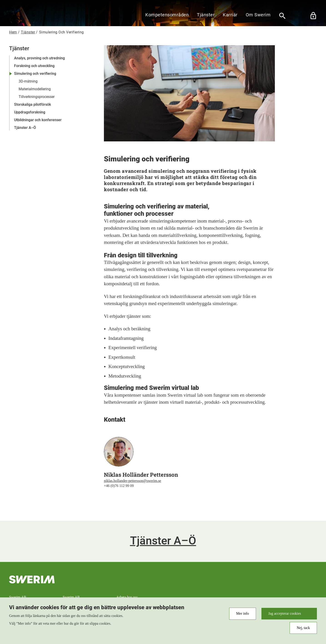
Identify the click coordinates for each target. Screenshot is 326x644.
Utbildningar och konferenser (38, 120)
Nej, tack (303, 629)
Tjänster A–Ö (25, 128)
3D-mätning (28, 81)
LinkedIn (311, 586)
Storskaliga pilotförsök (33, 104)
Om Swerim (258, 15)
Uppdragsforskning (30, 112)
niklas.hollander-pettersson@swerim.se (133, 481)
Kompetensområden (167, 15)
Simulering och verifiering (35, 74)
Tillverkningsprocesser (37, 97)
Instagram (296, 586)
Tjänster (206, 15)
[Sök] (282, 16)
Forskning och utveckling (34, 66)
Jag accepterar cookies (285, 615)
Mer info (243, 615)
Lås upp (313, 16)
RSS (281, 586)
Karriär (230, 15)
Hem (13, 32)
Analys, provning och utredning (39, 58)
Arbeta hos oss (127, 597)
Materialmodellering (35, 89)
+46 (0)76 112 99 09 (119, 486)
